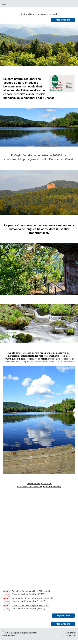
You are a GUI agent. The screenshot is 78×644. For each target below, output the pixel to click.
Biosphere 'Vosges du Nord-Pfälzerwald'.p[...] (33, 591)
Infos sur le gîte (63, 20)
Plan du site (31, 632)
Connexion (71, 632)
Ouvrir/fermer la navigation (39, 4)
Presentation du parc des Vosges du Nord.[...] (34, 598)
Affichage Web (69, 635)
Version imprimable (13, 632)
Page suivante (63, 615)
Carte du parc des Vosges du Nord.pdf (30, 605)
